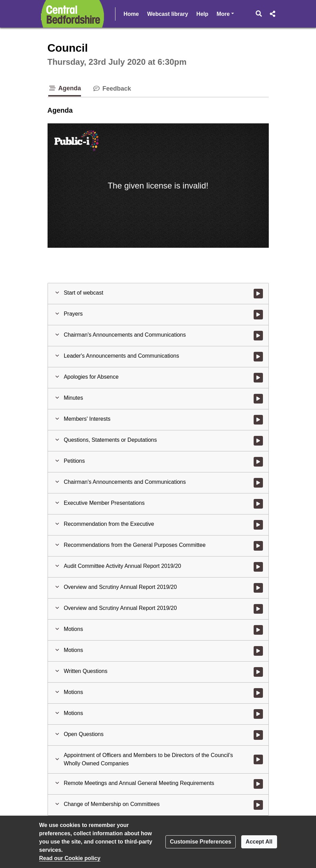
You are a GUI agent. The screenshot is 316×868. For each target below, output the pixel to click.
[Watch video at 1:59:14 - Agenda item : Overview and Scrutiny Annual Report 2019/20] (258, 609)
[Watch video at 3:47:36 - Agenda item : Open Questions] (258, 735)
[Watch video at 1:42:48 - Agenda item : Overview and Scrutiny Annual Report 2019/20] (258, 588)
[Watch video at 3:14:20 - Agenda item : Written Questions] (258, 672)
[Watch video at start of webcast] (258, 294)
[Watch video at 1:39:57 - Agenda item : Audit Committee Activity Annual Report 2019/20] (258, 567)
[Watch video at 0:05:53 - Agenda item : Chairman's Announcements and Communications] (258, 336)
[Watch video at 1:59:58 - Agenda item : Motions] (258, 630)
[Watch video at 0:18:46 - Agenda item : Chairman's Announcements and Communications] (258, 483)
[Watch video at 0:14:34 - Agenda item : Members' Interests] (258, 420)
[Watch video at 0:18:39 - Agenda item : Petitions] (258, 462)
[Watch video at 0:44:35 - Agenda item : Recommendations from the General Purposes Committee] (258, 546)
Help (202, 14)
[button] (259, 14)
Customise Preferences (201, 842)
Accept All (259, 842)
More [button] (225, 13)
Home (131, 14)
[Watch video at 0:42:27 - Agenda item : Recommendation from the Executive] (258, 525)
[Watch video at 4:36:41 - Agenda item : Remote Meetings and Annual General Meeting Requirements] (258, 784)
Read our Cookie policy (70, 858)
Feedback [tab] (111, 89)
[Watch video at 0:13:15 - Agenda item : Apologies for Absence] (258, 378)
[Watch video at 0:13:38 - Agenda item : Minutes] (258, 399)
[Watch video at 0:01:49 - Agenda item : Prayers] (258, 315)
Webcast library (168, 14)
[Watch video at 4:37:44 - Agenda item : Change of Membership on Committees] (258, 805)
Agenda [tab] (65, 88)
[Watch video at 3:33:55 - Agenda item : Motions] (258, 693)
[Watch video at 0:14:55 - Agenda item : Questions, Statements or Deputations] (258, 441)
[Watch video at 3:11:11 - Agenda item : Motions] (258, 651)
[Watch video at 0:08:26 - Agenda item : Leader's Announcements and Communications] (258, 357)
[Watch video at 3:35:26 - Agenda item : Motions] (258, 714)
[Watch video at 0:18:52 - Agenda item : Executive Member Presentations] (258, 504)
